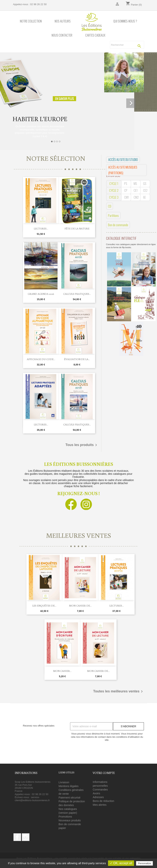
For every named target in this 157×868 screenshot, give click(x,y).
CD (110, 206)
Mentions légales (68, 786)
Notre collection (31, 21)
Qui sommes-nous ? (125, 21)
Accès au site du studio (123, 159)
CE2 (145, 190)
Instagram (26, 837)
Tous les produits (82, 445)
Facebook (17, 837)
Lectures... (41, 229)
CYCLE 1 (114, 183)
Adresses (98, 797)
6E (144, 197)
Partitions (113, 215)
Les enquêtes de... (44, 606)
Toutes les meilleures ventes (119, 691)
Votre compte (104, 773)
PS (126, 183)
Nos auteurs (63, 21)
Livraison (64, 782)
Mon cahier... (62, 671)
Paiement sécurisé (69, 798)
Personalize (144, 863)
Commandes (100, 790)
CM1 (127, 197)
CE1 (136, 190)
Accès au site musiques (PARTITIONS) (123, 170)
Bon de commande (118, 225)
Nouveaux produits (70, 820)
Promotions (65, 817)
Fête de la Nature (77, 229)
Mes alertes (99, 805)
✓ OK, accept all (121, 863)
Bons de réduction (103, 801)
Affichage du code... (41, 359)
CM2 (136, 197)
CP (126, 190)
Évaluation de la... (77, 359)
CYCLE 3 (114, 197)
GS (145, 183)
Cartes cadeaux (95, 35)
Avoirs (96, 793)
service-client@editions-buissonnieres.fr (32, 799)
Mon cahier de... (80, 606)
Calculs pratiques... (77, 294)
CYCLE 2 (114, 190)
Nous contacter (62, 35)
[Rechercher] (127, 45)
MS (135, 183)
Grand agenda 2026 (41, 294)
